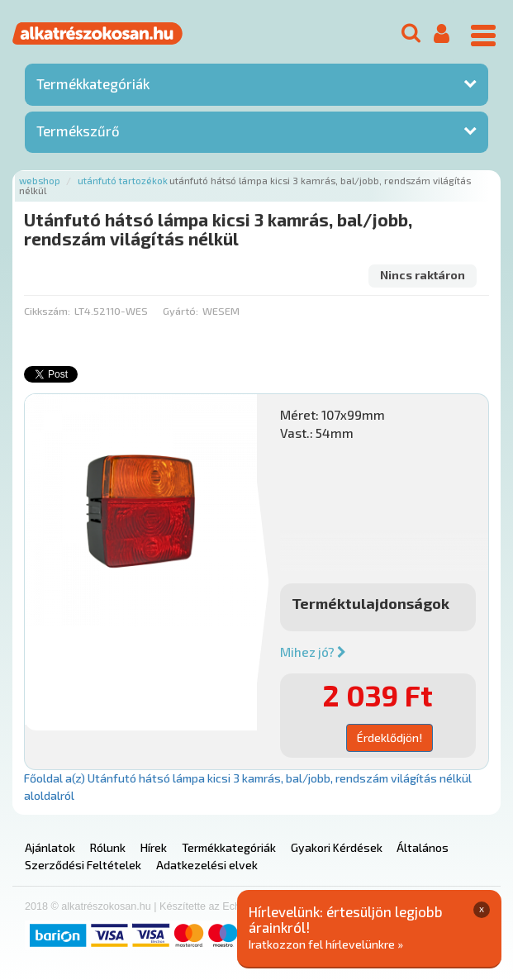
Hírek (154, 847)
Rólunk (108, 847)
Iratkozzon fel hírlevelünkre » (326, 944)
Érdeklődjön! (389, 737)
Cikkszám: (47, 311)
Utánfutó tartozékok (123, 181)
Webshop (40, 181)
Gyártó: (180, 311)
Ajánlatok (50, 847)
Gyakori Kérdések (337, 847)
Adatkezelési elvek (207, 865)
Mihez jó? (313, 652)
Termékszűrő (78, 131)
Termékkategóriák (93, 83)
